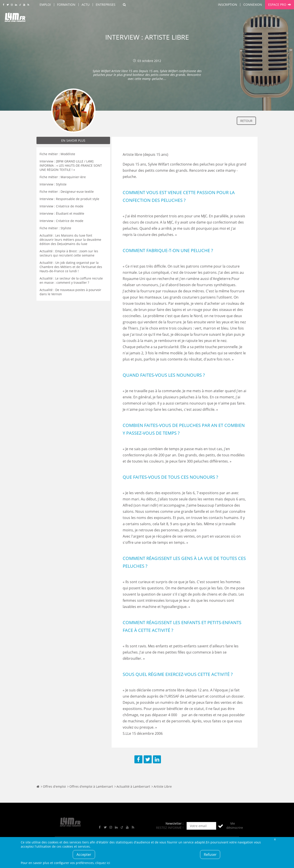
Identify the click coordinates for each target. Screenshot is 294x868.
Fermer (275, 839)
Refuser (210, 854)
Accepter (84, 854)
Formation (66, 5)
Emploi (45, 5)
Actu (86, 5)
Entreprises (106, 5)
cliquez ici (103, 863)
